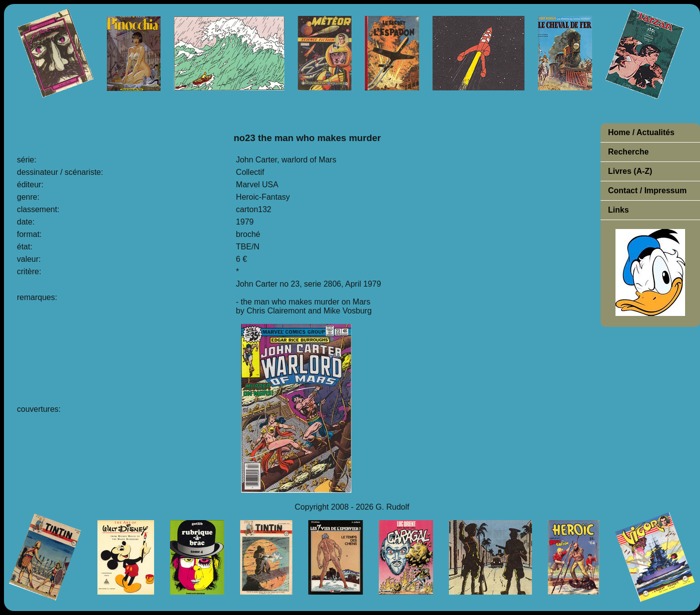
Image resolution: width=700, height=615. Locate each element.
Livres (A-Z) (630, 171)
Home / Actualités (641, 132)
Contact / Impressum (647, 191)
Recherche (628, 152)
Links (618, 210)
